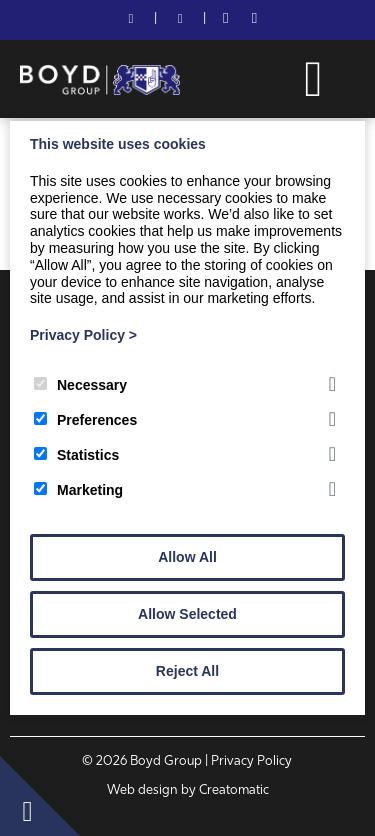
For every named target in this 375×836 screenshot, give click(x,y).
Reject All (187, 671)
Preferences (85, 420)
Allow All (187, 557)
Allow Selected (187, 614)
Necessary (80, 385)
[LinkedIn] (254, 20)
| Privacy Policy (248, 761)
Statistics (76, 455)
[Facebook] (225, 20)
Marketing (78, 490)
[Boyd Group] (100, 91)
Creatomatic (234, 790)
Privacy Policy (83, 335)
